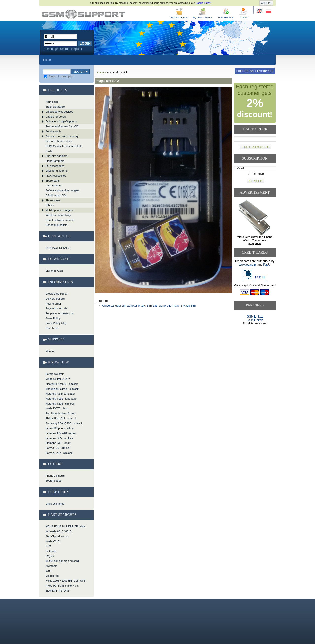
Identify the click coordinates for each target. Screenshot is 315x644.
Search (79, 72)
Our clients (52, 328)
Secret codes (53, 481)
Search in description (59, 76)
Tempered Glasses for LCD (62, 126)
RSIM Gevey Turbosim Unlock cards (64, 149)
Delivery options (55, 299)
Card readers (53, 186)
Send (254, 181)
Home (47, 60)
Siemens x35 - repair (58, 443)
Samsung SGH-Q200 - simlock (64, 423)
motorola (51, 551)
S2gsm (50, 556)
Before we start (55, 374)
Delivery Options (179, 17)
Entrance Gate (54, 271)
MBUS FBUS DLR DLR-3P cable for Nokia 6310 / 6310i (65, 529)
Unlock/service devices (59, 112)
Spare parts (53, 181)
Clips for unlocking (57, 171)
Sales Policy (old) (56, 323)
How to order (53, 304)
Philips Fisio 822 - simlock (61, 418)
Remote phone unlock (59, 141)
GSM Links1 (255, 317)
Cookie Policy (203, 3)
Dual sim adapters (56, 156)
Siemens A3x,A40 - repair (61, 433)
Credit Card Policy (56, 294)
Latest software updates (60, 220)
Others (50, 205)
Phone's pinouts (55, 476)
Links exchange (55, 504)
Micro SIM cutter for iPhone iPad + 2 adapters (255, 240)
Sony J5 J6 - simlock (58, 448)
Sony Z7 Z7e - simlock (59, 453)
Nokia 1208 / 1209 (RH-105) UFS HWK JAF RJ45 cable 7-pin (66, 583)
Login (85, 43)
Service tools (53, 131)
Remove (256, 174)
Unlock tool (52, 576)
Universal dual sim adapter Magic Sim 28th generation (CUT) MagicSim (149, 306)
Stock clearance (55, 107)
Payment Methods (203, 17)
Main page (52, 102)
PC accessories (55, 166)
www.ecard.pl (248, 265)
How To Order (226, 17)
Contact (244, 17)
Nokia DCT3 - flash (57, 408)
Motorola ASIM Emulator (60, 394)
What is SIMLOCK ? (58, 379)
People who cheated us (60, 313)
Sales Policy (53, 318)
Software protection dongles (62, 190)
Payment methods (56, 308)
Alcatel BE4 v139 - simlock (62, 384)
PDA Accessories (56, 176)
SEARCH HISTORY (57, 591)
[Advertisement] (255, 344)
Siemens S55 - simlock (59, 438)
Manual (50, 351)
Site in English (260, 11)
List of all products (56, 225)
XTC (48, 546)
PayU (267, 265)
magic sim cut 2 (84, 14)
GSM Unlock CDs (56, 195)
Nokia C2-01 (53, 541)
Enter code (254, 147)
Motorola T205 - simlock (60, 404)
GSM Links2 (255, 320)
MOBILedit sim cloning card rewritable (62, 563)
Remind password (56, 49)
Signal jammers (55, 161)
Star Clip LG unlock (57, 536)
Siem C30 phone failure (60, 428)
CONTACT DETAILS (58, 248)
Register (77, 49)
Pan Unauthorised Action (60, 413)
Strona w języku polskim (268, 11)
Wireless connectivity (58, 215)
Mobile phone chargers (59, 210)
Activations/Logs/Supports (61, 121)
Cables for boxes (56, 117)
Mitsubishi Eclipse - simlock (62, 389)
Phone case (53, 200)
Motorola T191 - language (61, 399)
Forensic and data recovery (62, 136)
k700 (48, 571)
